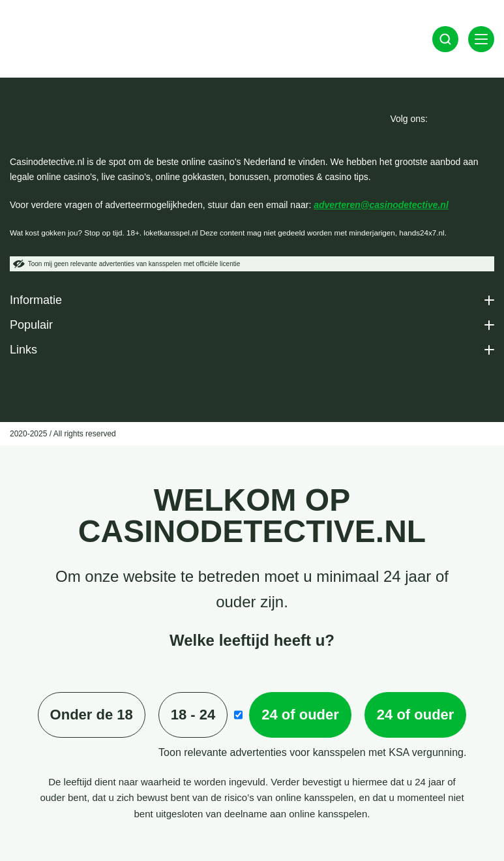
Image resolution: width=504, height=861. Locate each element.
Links (23, 350)
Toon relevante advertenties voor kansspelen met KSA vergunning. (312, 753)
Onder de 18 (92, 715)
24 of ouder (300, 715)
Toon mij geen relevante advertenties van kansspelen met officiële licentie (126, 264)
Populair (31, 325)
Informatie (36, 300)
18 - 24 (193, 715)
